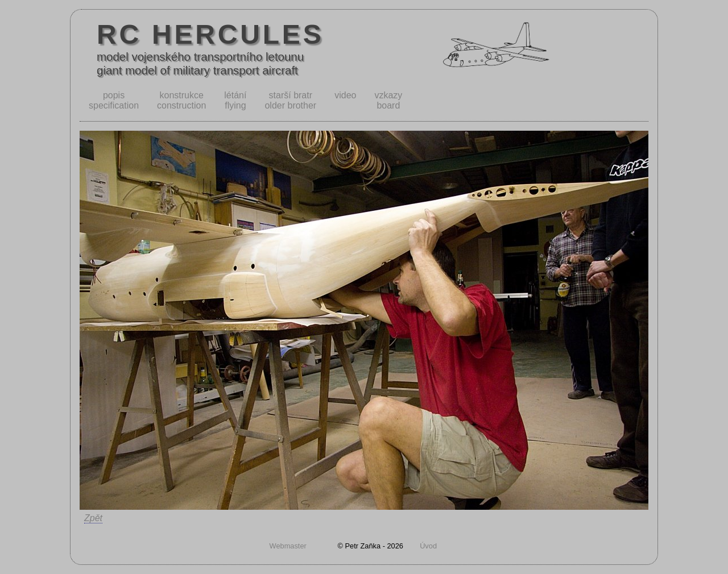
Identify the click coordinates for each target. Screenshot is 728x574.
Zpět (93, 518)
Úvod (428, 546)
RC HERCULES (210, 34)
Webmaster (288, 546)
